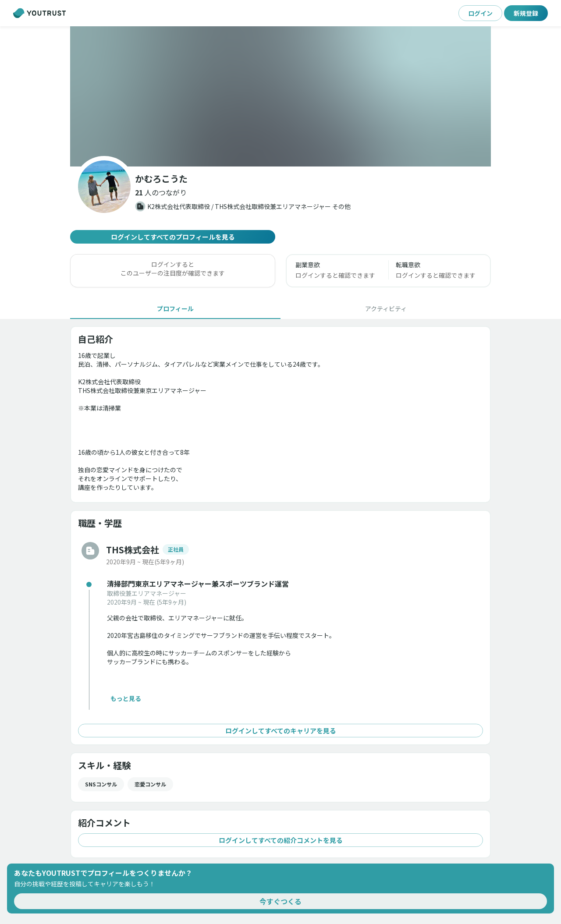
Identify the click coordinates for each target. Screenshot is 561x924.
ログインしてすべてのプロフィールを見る (173, 237)
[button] (161, 192)
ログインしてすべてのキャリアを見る (280, 731)
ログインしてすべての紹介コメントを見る (280, 840)
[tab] (175, 308)
